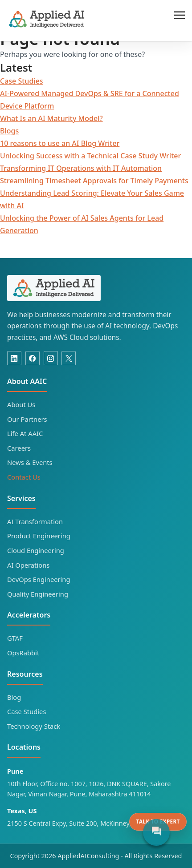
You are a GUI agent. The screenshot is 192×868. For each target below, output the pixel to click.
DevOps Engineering (39, 579)
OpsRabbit (23, 653)
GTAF (15, 638)
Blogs (9, 131)
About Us (21, 404)
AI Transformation (35, 521)
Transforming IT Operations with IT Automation (81, 168)
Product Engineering (39, 536)
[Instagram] (51, 358)
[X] (69, 358)
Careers (19, 448)
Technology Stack (34, 726)
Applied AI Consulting (47, 19)
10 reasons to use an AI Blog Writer (60, 143)
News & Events (30, 462)
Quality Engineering (38, 594)
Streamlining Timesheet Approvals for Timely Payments (94, 181)
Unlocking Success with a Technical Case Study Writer (90, 156)
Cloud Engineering (36, 550)
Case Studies (22, 81)
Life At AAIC (25, 433)
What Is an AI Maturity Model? (51, 118)
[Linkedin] (14, 358)
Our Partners (27, 419)
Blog (14, 697)
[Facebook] (33, 358)
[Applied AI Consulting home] (54, 288)
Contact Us (24, 477)
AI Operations (28, 565)
